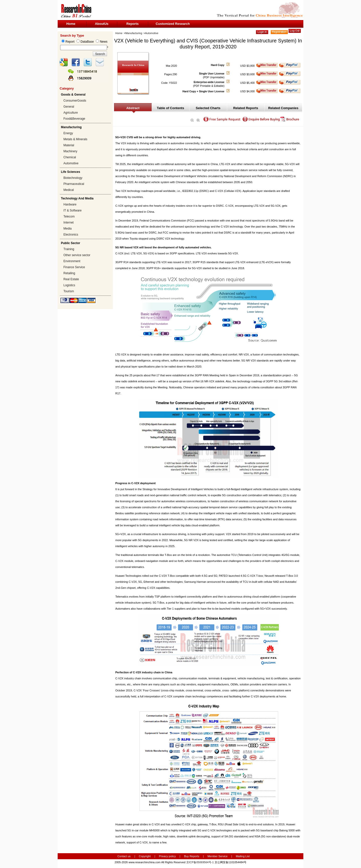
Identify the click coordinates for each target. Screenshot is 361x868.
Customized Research (173, 24)
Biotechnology (73, 178)
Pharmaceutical (74, 184)
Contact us (124, 856)
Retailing (69, 273)
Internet (69, 223)
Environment (72, 261)
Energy (68, 133)
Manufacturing (134, 33)
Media (68, 229)
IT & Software (72, 210)
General (69, 107)
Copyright (145, 856)
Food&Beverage (74, 119)
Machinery (70, 151)
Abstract (133, 108)
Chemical (70, 157)
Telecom (69, 216)
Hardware (70, 204)
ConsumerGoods (75, 101)
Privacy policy (168, 856)
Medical (69, 190)
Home (71, 24)
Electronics (71, 235)
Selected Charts (208, 108)
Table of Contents (171, 108)
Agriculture (71, 113)
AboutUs (102, 24)
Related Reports (246, 108)
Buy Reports (192, 856)
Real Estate (71, 279)
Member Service (218, 856)
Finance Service (74, 267)
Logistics (69, 285)
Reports (132, 24)
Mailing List (243, 856)
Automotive (71, 163)
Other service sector (77, 255)
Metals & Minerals (75, 139)
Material (69, 145)
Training (69, 249)
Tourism (69, 291)
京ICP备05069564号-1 (200, 862)
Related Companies (283, 108)
